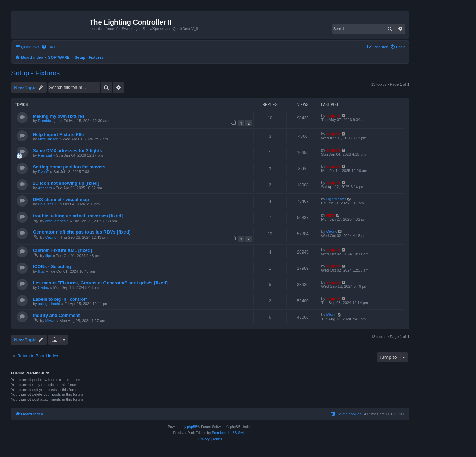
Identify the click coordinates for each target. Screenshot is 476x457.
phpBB (192, 427)
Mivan (50, 321)
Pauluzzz (46, 204)
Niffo (331, 215)
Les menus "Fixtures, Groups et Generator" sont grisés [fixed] (100, 283)
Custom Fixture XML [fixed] (62, 250)
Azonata (45, 188)
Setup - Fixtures (35, 73)
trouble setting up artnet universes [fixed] (78, 216)
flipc (49, 256)
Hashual (45, 155)
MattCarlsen (48, 139)
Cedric (51, 237)
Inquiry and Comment (56, 315)
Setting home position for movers (69, 167)
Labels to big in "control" (60, 299)
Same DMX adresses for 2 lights (67, 151)
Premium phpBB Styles (230, 433)
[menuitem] (48, 47)
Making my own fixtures (59, 116)
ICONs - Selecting (52, 267)
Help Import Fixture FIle (58, 134)
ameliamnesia (57, 221)
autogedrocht (49, 304)
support (333, 116)
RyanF (44, 172)
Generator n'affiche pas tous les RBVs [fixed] (82, 232)
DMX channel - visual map (61, 199)
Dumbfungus (49, 121)
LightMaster (336, 199)
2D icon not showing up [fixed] (66, 183)
